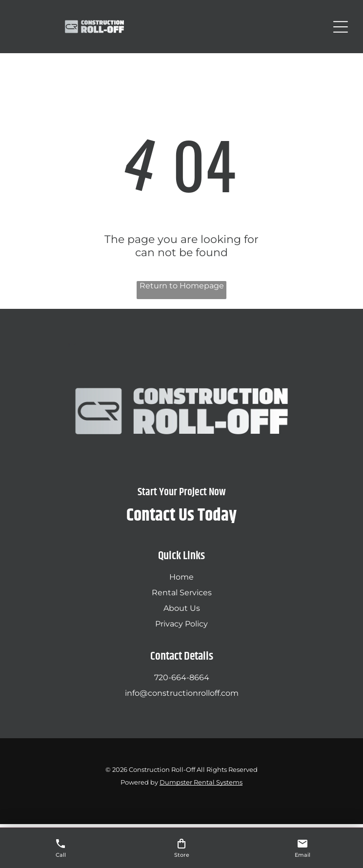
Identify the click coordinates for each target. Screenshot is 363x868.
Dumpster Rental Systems (201, 782)
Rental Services (182, 593)
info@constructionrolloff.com (182, 693)
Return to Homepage (182, 286)
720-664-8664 (182, 677)
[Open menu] (341, 27)
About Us (182, 608)
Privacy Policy (181, 624)
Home (181, 577)
